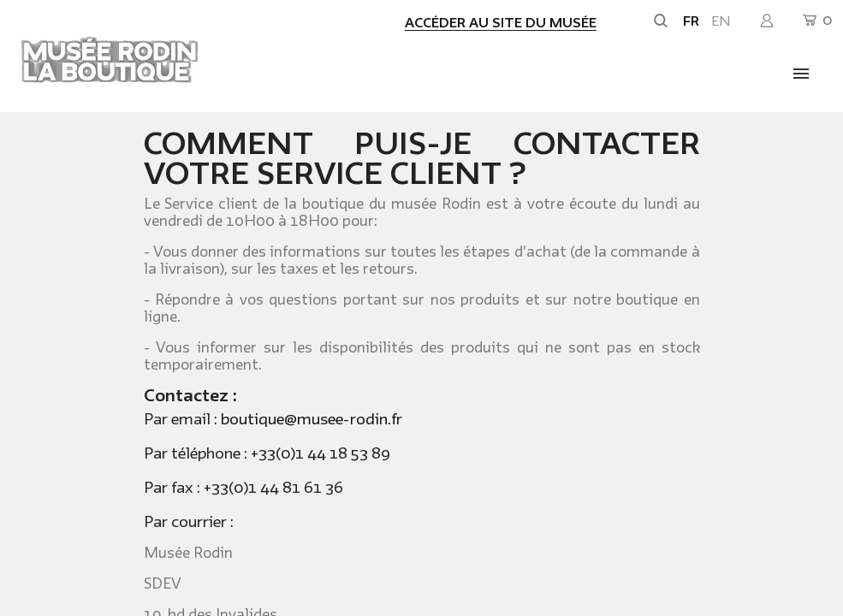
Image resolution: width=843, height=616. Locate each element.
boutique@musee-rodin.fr (312, 420)
